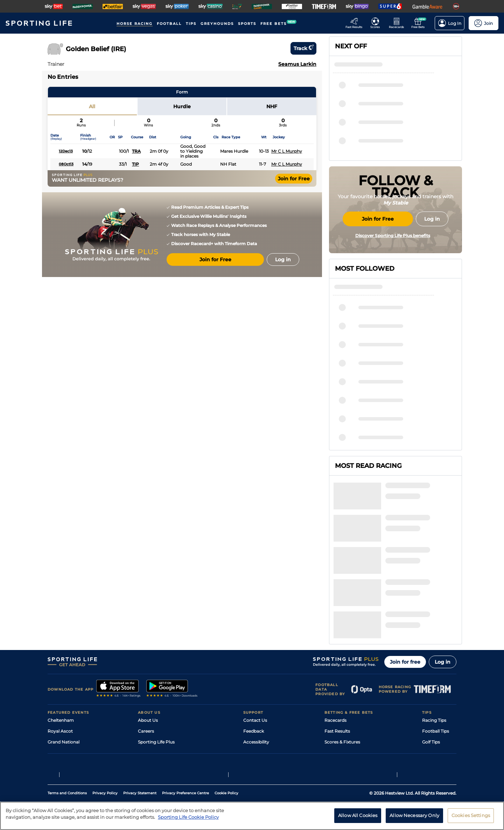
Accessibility (256, 674)
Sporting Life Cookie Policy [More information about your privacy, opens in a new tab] (188, 817)
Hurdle (182, 106)
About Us (148, 653)
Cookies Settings (471, 815)
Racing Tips (434, 653)
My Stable (335, 696)
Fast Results (337, 663)
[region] (252, 816)
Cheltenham (61, 653)
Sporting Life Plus (156, 674)
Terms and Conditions (67, 769)
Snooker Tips (436, 696)
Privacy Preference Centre (185, 769)
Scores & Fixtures (342, 674)
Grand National (64, 674)
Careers (146, 663)
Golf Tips (431, 674)
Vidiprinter (335, 685)
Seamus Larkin (297, 64)
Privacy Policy (105, 769)
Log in (443, 594)
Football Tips (436, 663)
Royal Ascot (60, 663)
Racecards (335, 653)
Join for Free (294, 179)
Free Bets (334, 707)
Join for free (405, 594)
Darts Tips (433, 685)
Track (303, 48)
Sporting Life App (156, 685)
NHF (272, 106)
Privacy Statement (140, 769)
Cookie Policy (226, 769)
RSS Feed (148, 718)
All (92, 106)
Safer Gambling (259, 685)
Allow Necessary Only (414, 815)
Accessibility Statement (163, 696)
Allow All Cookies (358, 815)
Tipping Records (439, 707)
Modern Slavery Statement (166, 707)
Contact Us (255, 653)
